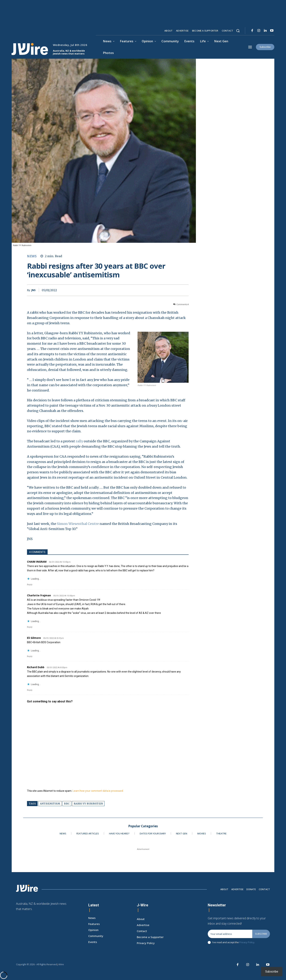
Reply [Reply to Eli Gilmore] (30, 656)
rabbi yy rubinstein (88, 804)
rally (79, 441)
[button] (238, 31)
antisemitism (50, 804)
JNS (33, 290)
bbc (67, 804)
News (32, 256)
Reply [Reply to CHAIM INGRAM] (30, 585)
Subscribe (261, 934)
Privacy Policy (247, 942)
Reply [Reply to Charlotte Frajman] (30, 627)
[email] (230, 934)
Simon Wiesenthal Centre (78, 524)
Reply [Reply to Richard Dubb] (30, 690)
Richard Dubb (36, 667)
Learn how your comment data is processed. (98, 791)
